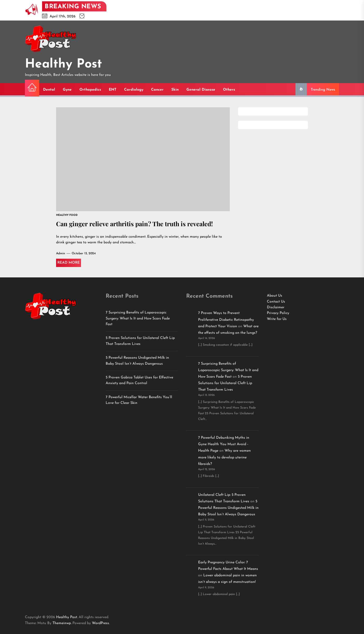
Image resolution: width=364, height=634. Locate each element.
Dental (49, 90)
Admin (61, 253)
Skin (175, 90)
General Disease (201, 90)
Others (229, 90)
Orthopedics (90, 90)
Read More (69, 263)
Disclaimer (276, 307)
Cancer (157, 90)
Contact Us (276, 302)
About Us (275, 296)
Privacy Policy (278, 313)
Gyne (67, 90)
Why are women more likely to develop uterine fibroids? (224, 457)
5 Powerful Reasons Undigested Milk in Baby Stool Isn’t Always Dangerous (137, 361)
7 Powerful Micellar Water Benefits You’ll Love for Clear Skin (139, 400)
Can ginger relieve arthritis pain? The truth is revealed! (135, 224)
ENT (113, 90)
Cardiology (134, 90)
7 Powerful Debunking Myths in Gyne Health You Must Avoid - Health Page (224, 444)
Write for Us (277, 319)
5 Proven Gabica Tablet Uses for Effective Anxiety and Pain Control (139, 380)
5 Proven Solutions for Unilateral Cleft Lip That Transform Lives (140, 341)
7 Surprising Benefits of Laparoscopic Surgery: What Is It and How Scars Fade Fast (138, 318)
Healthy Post (63, 64)
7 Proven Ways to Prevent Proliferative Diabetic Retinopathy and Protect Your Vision (226, 320)
